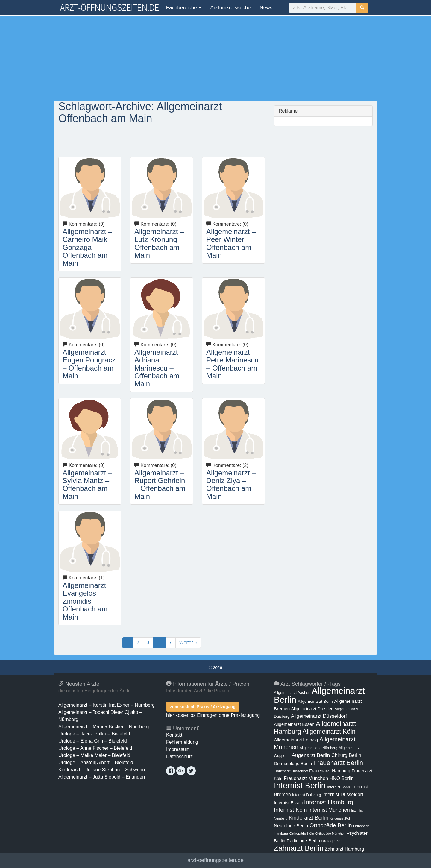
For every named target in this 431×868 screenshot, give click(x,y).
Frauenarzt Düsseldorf (291, 771)
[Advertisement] (215, 58)
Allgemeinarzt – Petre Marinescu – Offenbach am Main (232, 364)
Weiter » (188, 642)
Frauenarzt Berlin (338, 763)
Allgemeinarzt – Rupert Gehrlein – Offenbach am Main (160, 485)
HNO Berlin (342, 778)
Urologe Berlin (334, 841)
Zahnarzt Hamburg (344, 849)
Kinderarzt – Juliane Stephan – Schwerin (102, 770)
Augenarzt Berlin (311, 755)
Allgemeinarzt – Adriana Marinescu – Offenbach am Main (159, 368)
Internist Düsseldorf (343, 795)
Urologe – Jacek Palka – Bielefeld (94, 734)
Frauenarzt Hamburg (330, 771)
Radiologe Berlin (303, 841)
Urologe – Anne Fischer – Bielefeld (95, 748)
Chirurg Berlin (346, 755)
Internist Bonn (338, 787)
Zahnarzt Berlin (299, 848)
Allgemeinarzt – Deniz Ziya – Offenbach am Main (231, 485)
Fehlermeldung (182, 742)
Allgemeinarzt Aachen (292, 693)
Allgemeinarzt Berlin (319, 695)
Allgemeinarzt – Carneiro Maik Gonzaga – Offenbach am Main (87, 247)
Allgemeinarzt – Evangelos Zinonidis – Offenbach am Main (87, 601)
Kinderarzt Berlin (309, 818)
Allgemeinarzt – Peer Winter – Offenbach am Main (231, 243)
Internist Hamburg (329, 802)
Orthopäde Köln (302, 834)
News (266, 8)
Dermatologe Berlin (293, 764)
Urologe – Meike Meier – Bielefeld (94, 755)
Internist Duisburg (306, 795)
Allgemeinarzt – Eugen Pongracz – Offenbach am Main (89, 364)
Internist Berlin (300, 786)
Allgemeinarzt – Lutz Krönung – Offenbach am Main (159, 243)
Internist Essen (288, 803)
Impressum (178, 749)
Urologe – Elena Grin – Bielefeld (93, 741)
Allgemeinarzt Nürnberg (318, 748)
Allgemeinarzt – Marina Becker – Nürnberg (104, 727)
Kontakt (174, 735)
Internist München (329, 810)
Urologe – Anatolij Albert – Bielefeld (96, 762)
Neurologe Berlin (291, 826)
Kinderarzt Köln (341, 818)
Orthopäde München (330, 834)
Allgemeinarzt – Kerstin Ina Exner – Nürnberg (107, 705)
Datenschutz (179, 757)
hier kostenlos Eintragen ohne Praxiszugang (213, 715)
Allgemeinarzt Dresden (312, 709)
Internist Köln (290, 810)
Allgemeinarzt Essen (294, 724)
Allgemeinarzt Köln (329, 731)
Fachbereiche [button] (183, 8)
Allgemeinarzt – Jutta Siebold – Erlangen (102, 777)
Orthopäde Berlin (331, 825)
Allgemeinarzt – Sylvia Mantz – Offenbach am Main (87, 485)
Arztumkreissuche (230, 8)
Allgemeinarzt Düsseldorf (319, 716)
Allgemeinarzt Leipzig (296, 740)
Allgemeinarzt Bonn (315, 701)
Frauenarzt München (306, 778)
